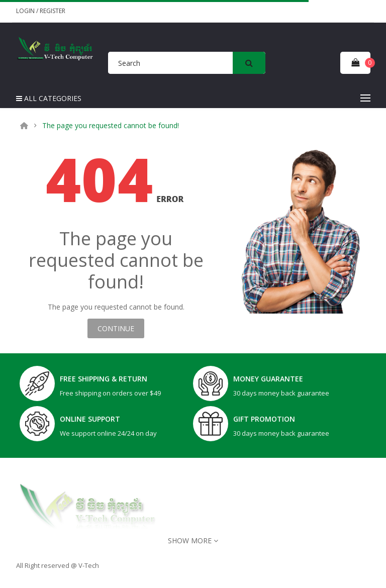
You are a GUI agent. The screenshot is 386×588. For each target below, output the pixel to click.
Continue (116, 328)
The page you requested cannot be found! (111, 126)
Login (26, 11)
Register (53, 11)
